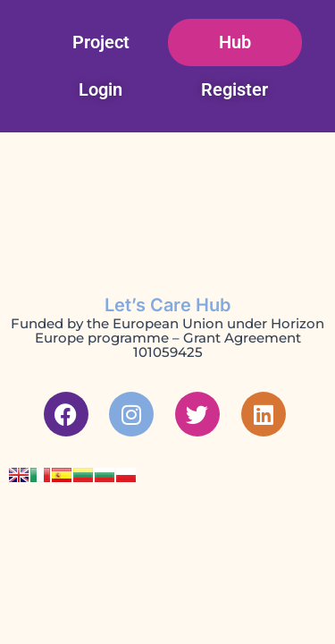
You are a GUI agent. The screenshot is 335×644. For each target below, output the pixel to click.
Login (100, 89)
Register (234, 89)
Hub (235, 42)
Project (101, 42)
